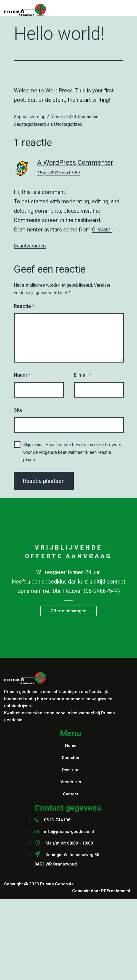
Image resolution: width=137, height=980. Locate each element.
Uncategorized (68, 124)
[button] (68, 611)
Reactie (24, 306)
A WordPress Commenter (75, 163)
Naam (22, 375)
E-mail (82, 375)
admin (93, 117)
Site (18, 410)
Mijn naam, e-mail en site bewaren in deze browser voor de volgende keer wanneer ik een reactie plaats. (72, 452)
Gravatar (102, 230)
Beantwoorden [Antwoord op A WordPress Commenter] (30, 246)
